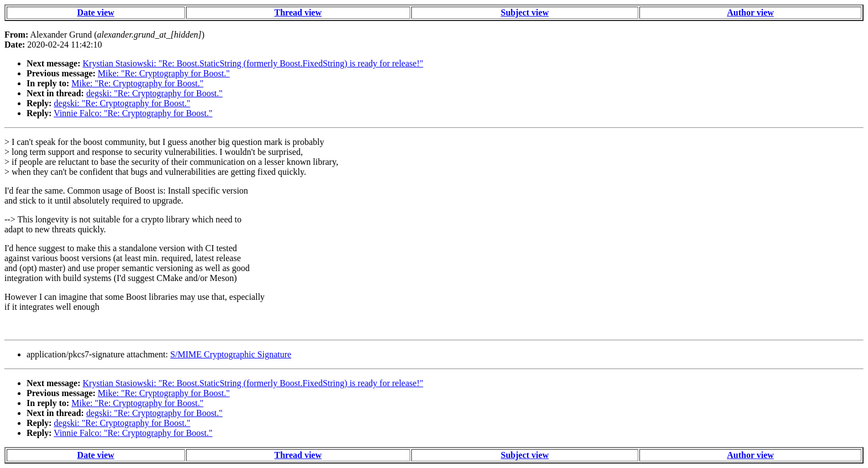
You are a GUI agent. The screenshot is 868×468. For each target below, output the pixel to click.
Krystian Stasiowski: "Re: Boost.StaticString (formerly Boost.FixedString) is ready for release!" (253, 63)
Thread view (298, 12)
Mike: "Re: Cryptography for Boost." (164, 73)
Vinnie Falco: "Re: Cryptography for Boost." (133, 113)
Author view (750, 12)
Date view (95, 12)
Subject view (525, 12)
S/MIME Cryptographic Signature (231, 354)
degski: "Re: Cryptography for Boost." (154, 93)
